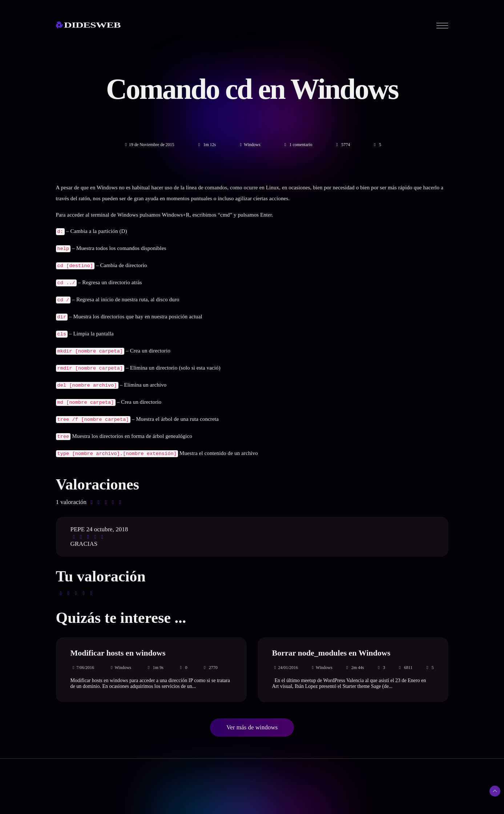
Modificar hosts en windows (118, 643)
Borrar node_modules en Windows (331, 643)
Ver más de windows (252, 717)
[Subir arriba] (495, 791)
